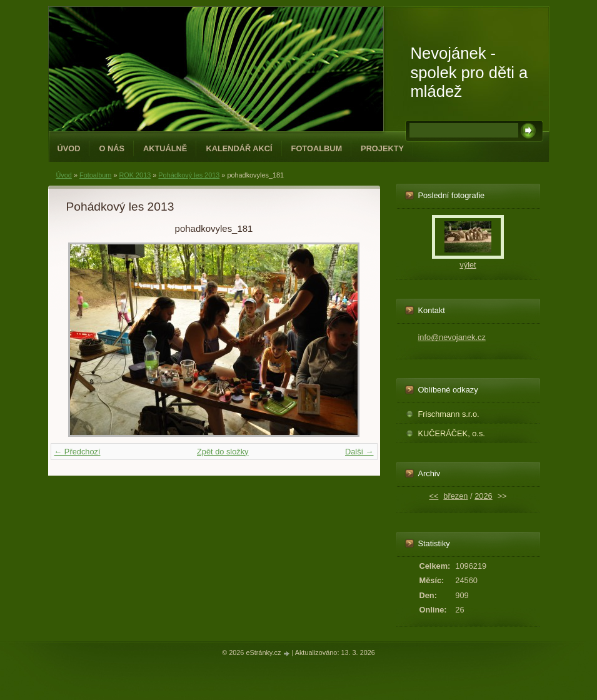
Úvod (69, 148)
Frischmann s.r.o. (449, 414)
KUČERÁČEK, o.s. (452, 433)
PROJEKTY (382, 148)
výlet (468, 265)
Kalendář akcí (239, 148)
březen (455, 496)
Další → (359, 452)
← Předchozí (78, 452)
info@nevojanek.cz (452, 337)
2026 (483, 496)
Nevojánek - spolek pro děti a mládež (469, 72)
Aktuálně (165, 148)
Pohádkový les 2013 (189, 175)
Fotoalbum (317, 148)
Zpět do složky (223, 452)
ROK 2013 (135, 175)
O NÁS (112, 148)
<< (434, 496)
